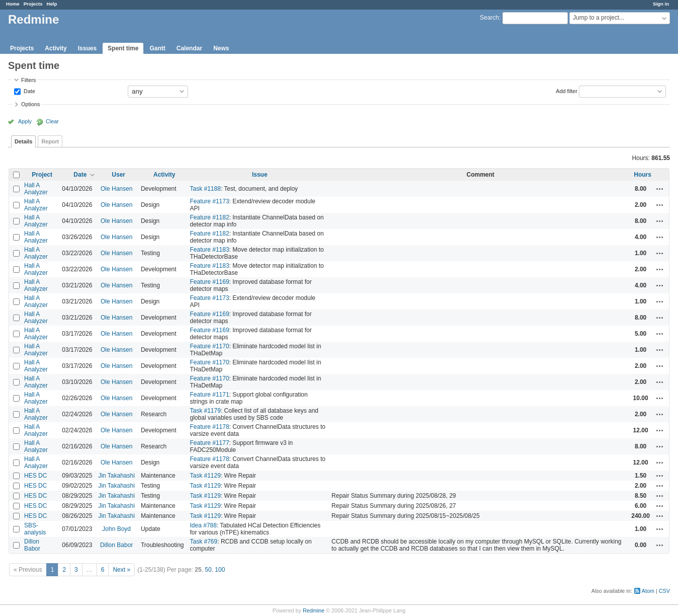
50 (208, 570)
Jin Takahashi (116, 476)
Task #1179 (205, 411)
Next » (121, 570)
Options (30, 104)
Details (23, 141)
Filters (28, 80)
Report (50, 141)
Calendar (189, 48)
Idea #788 (203, 525)
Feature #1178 (210, 427)
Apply (25, 121)
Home (13, 4)
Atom (648, 591)
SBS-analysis (35, 529)
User (118, 175)
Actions (660, 189)
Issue (260, 175)
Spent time (123, 48)
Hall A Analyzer (36, 189)
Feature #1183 (210, 250)
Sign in (661, 4)
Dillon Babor (32, 545)
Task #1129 (205, 476)
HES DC (35, 476)
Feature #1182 (210, 217)
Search (489, 18)
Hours (643, 175)
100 (220, 570)
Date (29, 91)
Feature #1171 (210, 395)
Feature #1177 (210, 443)
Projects (33, 4)
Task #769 (204, 542)
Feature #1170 (210, 346)
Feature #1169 (210, 282)
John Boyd (116, 529)
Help (52, 4)
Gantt (157, 48)
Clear (52, 121)
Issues (87, 48)
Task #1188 (205, 189)
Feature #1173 (210, 201)
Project (42, 175)
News (221, 48)
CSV (664, 591)
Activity (56, 48)
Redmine (314, 610)
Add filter (567, 91)
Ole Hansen (116, 189)
